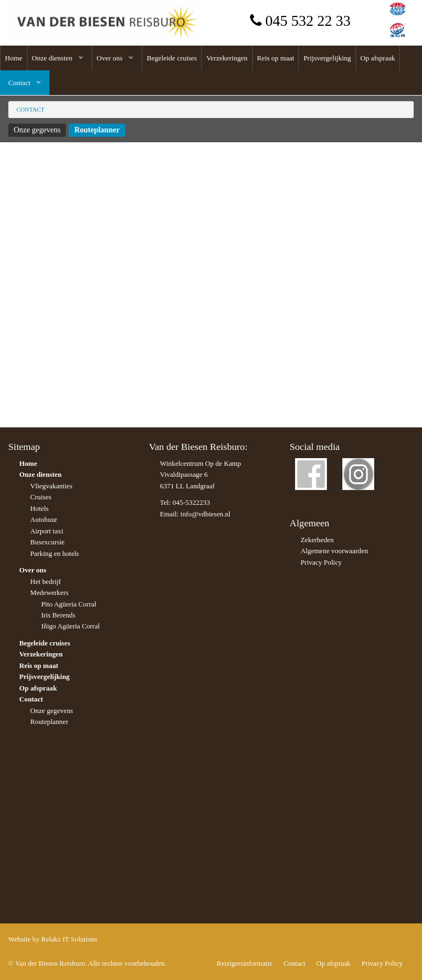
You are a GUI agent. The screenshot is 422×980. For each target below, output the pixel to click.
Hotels (39, 509)
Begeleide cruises (172, 58)
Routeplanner (97, 130)
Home (14, 58)
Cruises (41, 497)
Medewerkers (49, 593)
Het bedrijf (46, 582)
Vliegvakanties (51, 486)
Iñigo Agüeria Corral (71, 626)
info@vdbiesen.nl (205, 514)
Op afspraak (378, 58)
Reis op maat (276, 58)
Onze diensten (52, 58)
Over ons (110, 58)
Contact (19, 83)
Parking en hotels (55, 554)
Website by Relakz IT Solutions (53, 939)
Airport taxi (47, 531)
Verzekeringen (227, 58)
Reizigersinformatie (245, 964)
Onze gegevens (37, 130)
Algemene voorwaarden (334, 551)
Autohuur (44, 520)
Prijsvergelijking (327, 58)
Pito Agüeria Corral (69, 604)
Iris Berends (58, 615)
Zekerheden (317, 540)
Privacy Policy (321, 563)
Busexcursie (48, 542)
